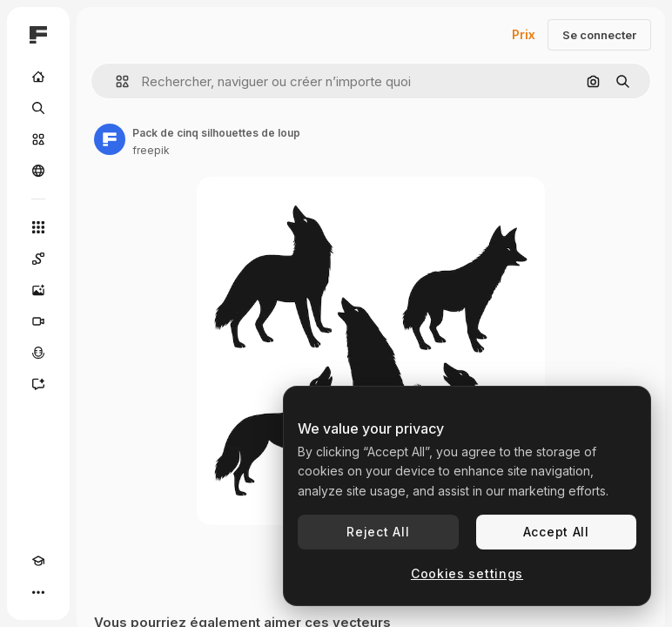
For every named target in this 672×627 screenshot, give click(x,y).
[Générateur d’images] (38, 290)
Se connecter (599, 35)
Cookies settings (467, 573)
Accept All (556, 532)
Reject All (378, 532)
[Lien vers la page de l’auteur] (110, 139)
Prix (524, 34)
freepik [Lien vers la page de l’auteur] (151, 150)
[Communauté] (38, 171)
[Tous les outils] (38, 227)
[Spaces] (38, 259)
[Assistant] (38, 384)
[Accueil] (38, 77)
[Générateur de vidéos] (38, 321)
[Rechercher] (38, 108)
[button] (115, 81)
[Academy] (38, 561)
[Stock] (38, 139)
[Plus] (38, 592)
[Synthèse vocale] (38, 353)
